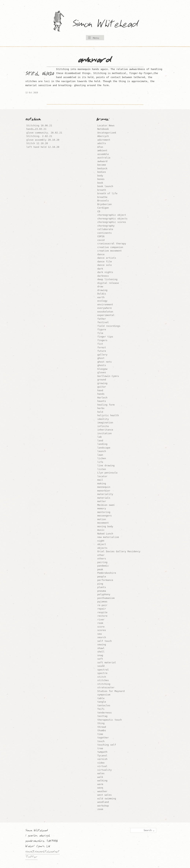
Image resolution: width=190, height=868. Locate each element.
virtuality (104, 770)
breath (102, 190)
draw (100, 286)
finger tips (105, 337)
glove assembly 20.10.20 (43, 140)
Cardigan (103, 208)
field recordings (109, 326)
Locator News (106, 125)
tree (100, 748)
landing (102, 444)
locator (102, 476)
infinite (103, 426)
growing (102, 383)
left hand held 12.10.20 (43, 147)
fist (100, 344)
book (100, 183)
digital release (108, 283)
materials (104, 498)
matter (102, 501)
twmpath (102, 752)
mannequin (104, 487)
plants (102, 587)
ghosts (102, 365)
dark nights (105, 272)
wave (100, 788)
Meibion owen (106, 505)
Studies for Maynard (111, 691)
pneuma (102, 591)
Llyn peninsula (107, 473)
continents (104, 233)
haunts (102, 401)
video (101, 763)
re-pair (102, 605)
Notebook (103, 129)
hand (100, 390)
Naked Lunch (105, 534)
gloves (102, 372)
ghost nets (104, 362)
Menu (96, 38)
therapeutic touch (109, 720)
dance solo (104, 265)
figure (102, 329)
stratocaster (106, 687)
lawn (100, 455)
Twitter (31, 857)
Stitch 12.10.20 (37, 143)
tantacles (104, 705)
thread (102, 727)
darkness (103, 276)
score (101, 627)
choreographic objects (112, 219)
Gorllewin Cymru (108, 376)
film (100, 333)
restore (102, 616)
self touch (104, 641)
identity (103, 419)
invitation (104, 433)
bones (101, 179)
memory (102, 508)
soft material (107, 662)
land (100, 441)
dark (100, 269)
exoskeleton (105, 312)
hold (100, 412)
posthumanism (106, 598)
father (102, 319)
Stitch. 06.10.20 (40, 75)
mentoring (104, 512)
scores (102, 630)
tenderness (104, 713)
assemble (103, 154)
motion (102, 519)
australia (104, 158)
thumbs (102, 730)
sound (101, 666)
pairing (102, 562)
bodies (102, 172)
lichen (102, 458)
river (101, 620)
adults (102, 143)
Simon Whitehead (109, 25)
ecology (102, 301)
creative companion (110, 247)
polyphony (104, 594)
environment (105, 304)
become (102, 165)
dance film (104, 262)
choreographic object (112, 215)
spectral (103, 670)
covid (101, 240)
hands (101, 394)
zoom (100, 809)
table (101, 698)
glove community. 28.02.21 (44, 133)
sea (99, 634)
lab (99, 437)
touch (101, 741)
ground (102, 380)
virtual (102, 766)
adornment (104, 140)
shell (101, 652)
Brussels (103, 201)
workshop (103, 806)
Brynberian (104, 204)
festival (103, 322)
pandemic (103, 566)
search (102, 637)
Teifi (101, 709)
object (102, 544)
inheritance (105, 430)
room (100, 623)
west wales (104, 795)
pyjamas (102, 602)
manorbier (104, 491)
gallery (102, 355)
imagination (105, 423)
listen (102, 469)
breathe (102, 197)
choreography (106, 226)
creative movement (109, 251)
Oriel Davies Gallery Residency (119, 551)
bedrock (102, 168)
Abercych (103, 136)
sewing (102, 644)
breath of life (107, 193)
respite (102, 612)
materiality (105, 494)
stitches (103, 680)
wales (101, 773)
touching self (107, 745)
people (102, 577)
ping (100, 584)
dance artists (107, 258)
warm (100, 784)
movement (103, 523)
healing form (106, 405)
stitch (102, 677)
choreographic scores (112, 222)
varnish (102, 759)
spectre (102, 673)
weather (102, 791)
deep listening (107, 279)
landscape (104, 448)
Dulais (102, 294)
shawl (101, 648)
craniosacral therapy (112, 244)
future (102, 351)
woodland (103, 802)
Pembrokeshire (107, 573)
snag (100, 655)
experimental (106, 315)
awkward (102, 161)
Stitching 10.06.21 (39, 125)
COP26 (101, 236)
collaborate (105, 229)
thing (101, 723)
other (101, 555)
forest (102, 347)
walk (100, 777)
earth (101, 297)
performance (105, 580)
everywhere (104, 308)
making (102, 483)
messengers (104, 516)
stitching (104, 684)
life (100, 462)
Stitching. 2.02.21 (39, 136)
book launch (105, 186)
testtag (102, 716)
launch (102, 451)
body (100, 176)
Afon (100, 147)
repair (102, 609)
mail (100, 480)
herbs (101, 408)
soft (100, 659)
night (101, 541)
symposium (104, 695)
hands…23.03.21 (36, 129)
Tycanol (102, 756)
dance (101, 254)
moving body (105, 526)
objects (102, 548)
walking (102, 781)
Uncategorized (107, 133)
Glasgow (102, 369)
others (102, 559)
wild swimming (107, 799)
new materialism (108, 537)
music (101, 530)
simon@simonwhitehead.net (43, 852)
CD (99, 211)
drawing (102, 290)
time (100, 734)
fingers (102, 340)
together (103, 738)
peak (100, 569)
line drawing (106, 465)
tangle (102, 702)
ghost (101, 358)
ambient (102, 150)
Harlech (102, 398)
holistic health (108, 415)
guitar (102, 387)
